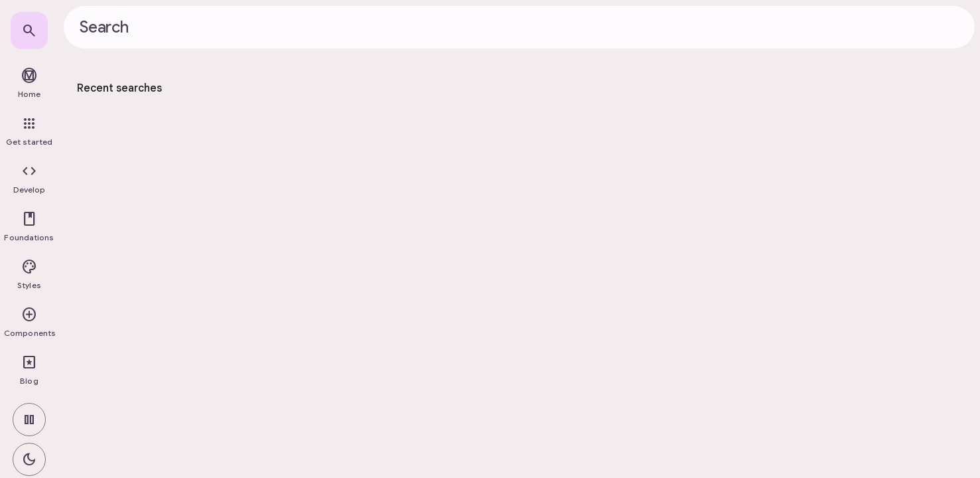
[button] (29, 179)
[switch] (29, 420)
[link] (29, 31)
